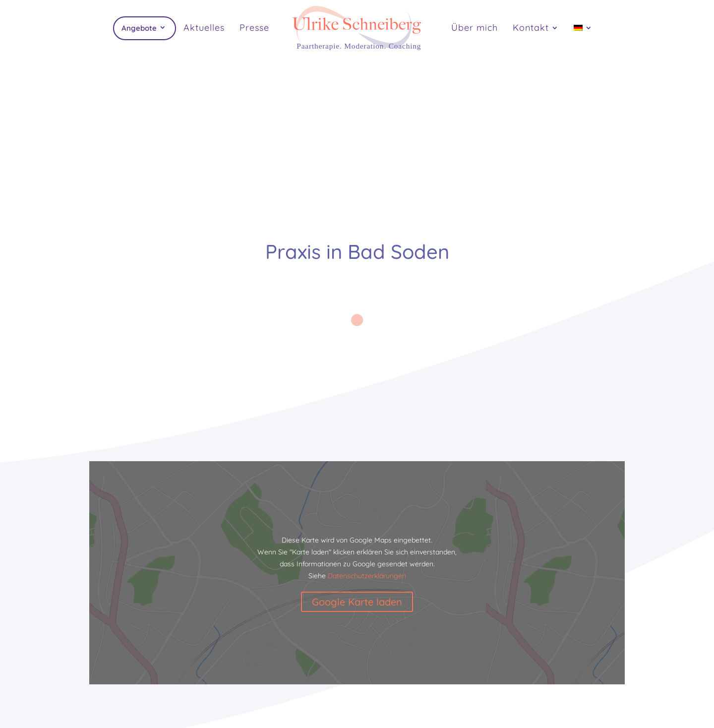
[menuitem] (583, 39)
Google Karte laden (357, 602)
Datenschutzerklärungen (367, 576)
